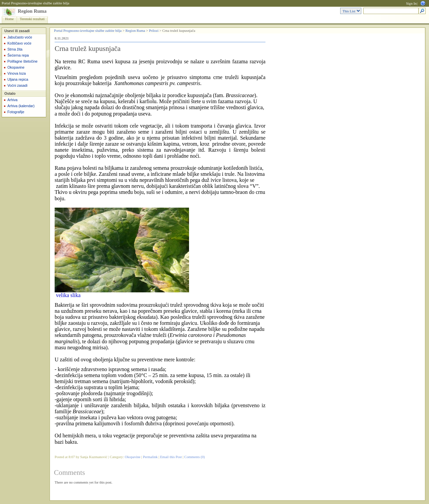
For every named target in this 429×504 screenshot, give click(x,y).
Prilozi (154, 31)
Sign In (411, 4)
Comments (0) (195, 457)
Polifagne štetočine (22, 61)
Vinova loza (17, 73)
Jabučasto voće (20, 37)
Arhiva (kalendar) (21, 106)
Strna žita (15, 49)
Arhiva (12, 100)
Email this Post (171, 457)
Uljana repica (18, 79)
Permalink (150, 457)
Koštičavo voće (19, 43)
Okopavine (16, 67)
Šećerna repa (18, 55)
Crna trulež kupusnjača (88, 49)
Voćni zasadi (17, 85)
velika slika (68, 295)
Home (9, 19)
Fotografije (16, 112)
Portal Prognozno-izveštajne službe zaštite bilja (36, 3)
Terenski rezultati (32, 19)
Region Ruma (32, 11)
